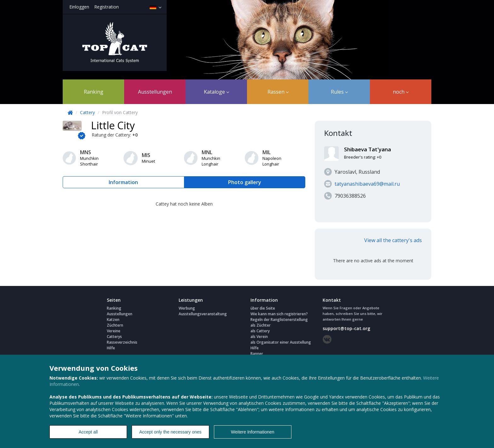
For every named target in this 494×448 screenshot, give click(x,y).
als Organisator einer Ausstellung (281, 342)
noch (401, 92)
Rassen (278, 92)
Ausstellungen (155, 92)
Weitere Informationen (253, 432)
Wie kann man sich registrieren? (279, 314)
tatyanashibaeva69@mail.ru (367, 184)
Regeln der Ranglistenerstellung (279, 320)
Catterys (114, 337)
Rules (339, 92)
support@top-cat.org (346, 328)
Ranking (94, 92)
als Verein (259, 337)
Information (123, 182)
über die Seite (263, 308)
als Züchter (261, 325)
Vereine (114, 331)
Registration (106, 7)
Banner (257, 354)
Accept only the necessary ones (170, 432)
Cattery (87, 112)
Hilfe (111, 348)
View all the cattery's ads (393, 240)
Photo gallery (245, 182)
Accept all (88, 432)
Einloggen (79, 7)
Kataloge (216, 92)
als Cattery (260, 331)
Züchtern (115, 325)
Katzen (113, 320)
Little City (113, 125)
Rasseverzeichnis (122, 342)
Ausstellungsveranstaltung (203, 314)
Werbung (187, 308)
